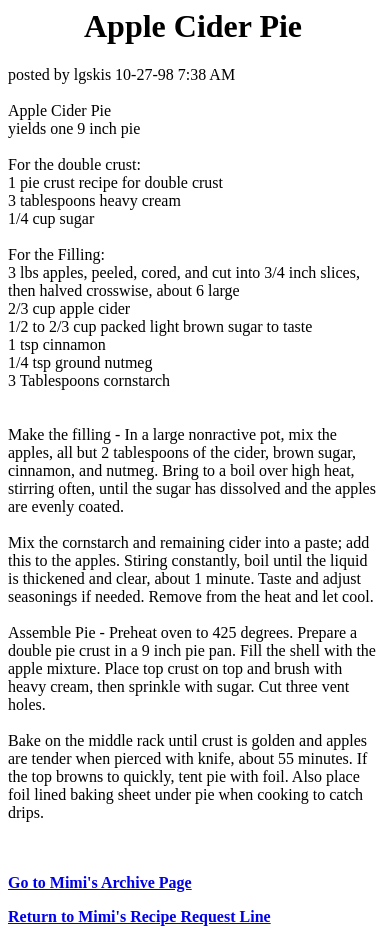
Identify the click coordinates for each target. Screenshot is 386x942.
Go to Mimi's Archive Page (100, 882)
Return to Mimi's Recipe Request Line (139, 916)
